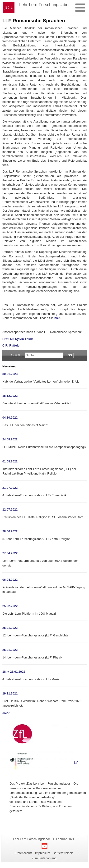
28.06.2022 (10, 531)
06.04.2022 (10, 580)
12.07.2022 (10, 509)
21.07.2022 (10, 488)
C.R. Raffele (11, 345)
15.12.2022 (10, 396)
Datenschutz (24, 853)
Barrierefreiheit (63, 853)
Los (69, 355)
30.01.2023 (10, 374)
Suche (18, 355)
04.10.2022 (10, 418)
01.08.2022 (10, 461)
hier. (57, 318)
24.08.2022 (10, 439)
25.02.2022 (10, 606)
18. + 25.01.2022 (14, 672)
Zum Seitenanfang (44, 858)
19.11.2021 (10, 693)
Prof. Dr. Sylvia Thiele (18, 339)
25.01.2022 (10, 628)
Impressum (43, 853)
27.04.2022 (10, 553)
